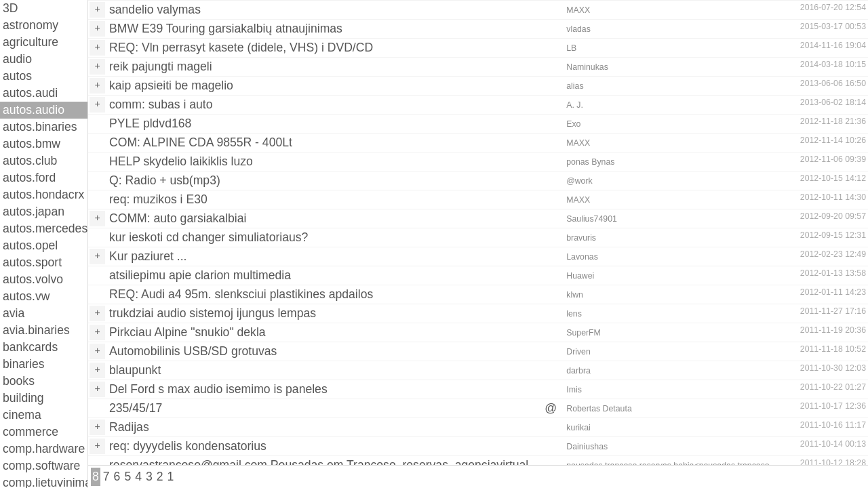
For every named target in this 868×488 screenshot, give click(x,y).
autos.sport (32, 262)
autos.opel (30, 245)
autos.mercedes (45, 228)
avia (14, 313)
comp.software (41, 466)
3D (11, 8)
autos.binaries (40, 127)
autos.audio (34, 110)
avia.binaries (36, 330)
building (23, 398)
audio (17, 59)
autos (17, 76)
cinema (22, 415)
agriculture (31, 42)
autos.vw (26, 296)
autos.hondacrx (43, 195)
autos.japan (34, 211)
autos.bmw (32, 144)
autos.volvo (33, 279)
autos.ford (29, 178)
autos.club (30, 161)
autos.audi (30, 93)
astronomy (31, 25)
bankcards (30, 347)
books (19, 381)
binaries (24, 364)
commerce (31, 432)
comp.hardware (44, 449)
